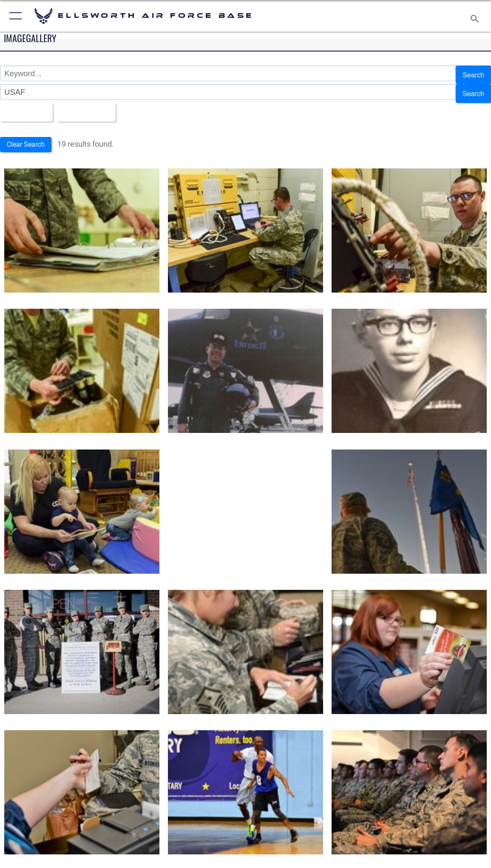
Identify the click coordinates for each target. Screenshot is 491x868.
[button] (14, 16)
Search (472, 73)
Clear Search (28, 136)
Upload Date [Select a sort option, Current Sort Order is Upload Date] (93, 105)
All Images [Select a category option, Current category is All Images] (26, 105)
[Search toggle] (476, 16)
